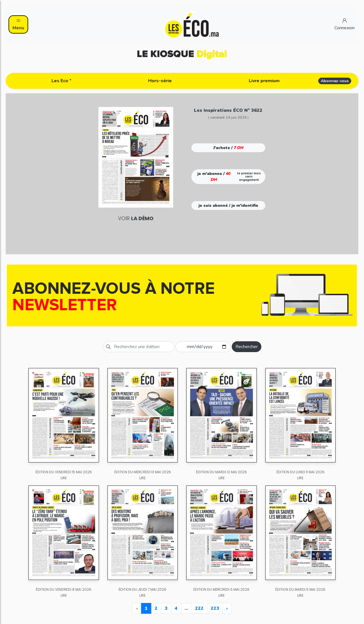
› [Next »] (227, 608)
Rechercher (247, 347)
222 (199, 608)
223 (215, 608)
